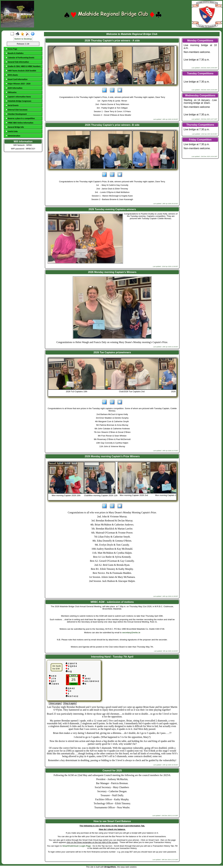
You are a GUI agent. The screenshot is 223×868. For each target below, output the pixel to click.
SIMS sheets (12, 75)
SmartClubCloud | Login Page (77, 846)
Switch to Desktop (23, 39)
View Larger (55, 703)
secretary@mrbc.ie (131, 633)
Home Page (11, 49)
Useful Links (12, 131)
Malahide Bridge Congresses (19, 101)
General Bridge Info (15, 127)
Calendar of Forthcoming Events (20, 58)
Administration (13, 136)
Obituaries (11, 92)
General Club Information (17, 62)
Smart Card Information (17, 79)
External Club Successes (17, 110)
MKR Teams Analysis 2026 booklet (21, 71)
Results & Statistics (15, 53)
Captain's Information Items (18, 97)
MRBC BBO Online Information (20, 123)
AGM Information (14, 88)
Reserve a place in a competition (20, 118)
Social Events (12, 105)
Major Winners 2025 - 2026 (18, 84)
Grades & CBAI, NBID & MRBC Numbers (23, 66)
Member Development (16, 114)
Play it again (70, 703)
